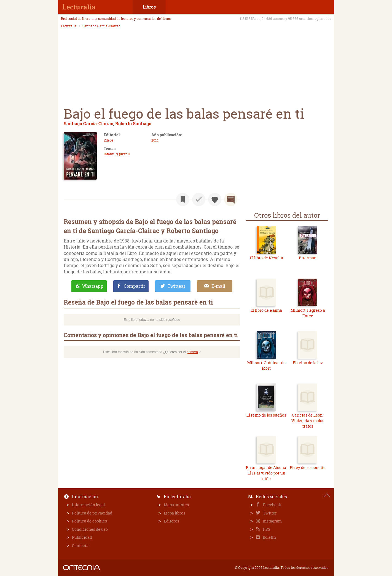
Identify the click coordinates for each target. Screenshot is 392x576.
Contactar (81, 546)
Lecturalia (69, 26)
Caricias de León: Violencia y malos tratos (308, 420)
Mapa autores (176, 505)
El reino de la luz (308, 363)
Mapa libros (174, 513)
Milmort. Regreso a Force (308, 313)
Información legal (88, 505)
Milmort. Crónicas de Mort (266, 365)
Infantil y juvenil (117, 154)
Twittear (177, 286)
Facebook (272, 505)
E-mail (218, 286)
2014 (155, 140)
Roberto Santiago (133, 123)
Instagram (272, 521)
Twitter (269, 513)
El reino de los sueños (266, 415)
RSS (266, 529)
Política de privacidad (92, 513)
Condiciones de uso (90, 529)
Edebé (108, 140)
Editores (171, 521)
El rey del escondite (308, 467)
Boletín (269, 537)
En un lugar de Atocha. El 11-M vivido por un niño (266, 473)
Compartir (135, 286)
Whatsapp (93, 286)
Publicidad (82, 537)
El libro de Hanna (266, 310)
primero (192, 352)
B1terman (308, 258)
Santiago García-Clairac (101, 26)
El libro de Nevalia (266, 258)
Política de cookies (89, 521)
